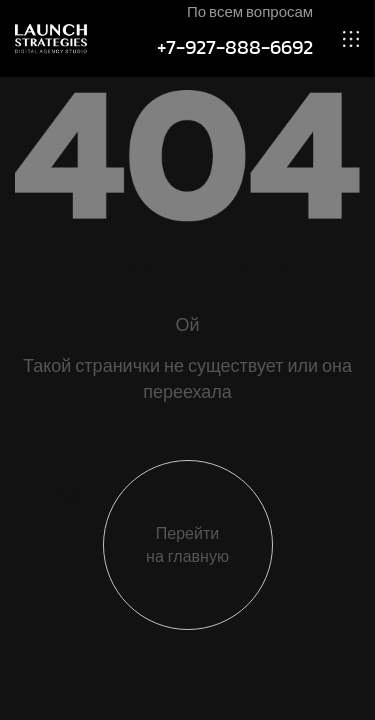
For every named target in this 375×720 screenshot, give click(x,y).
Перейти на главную (187, 545)
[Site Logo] (51, 37)
